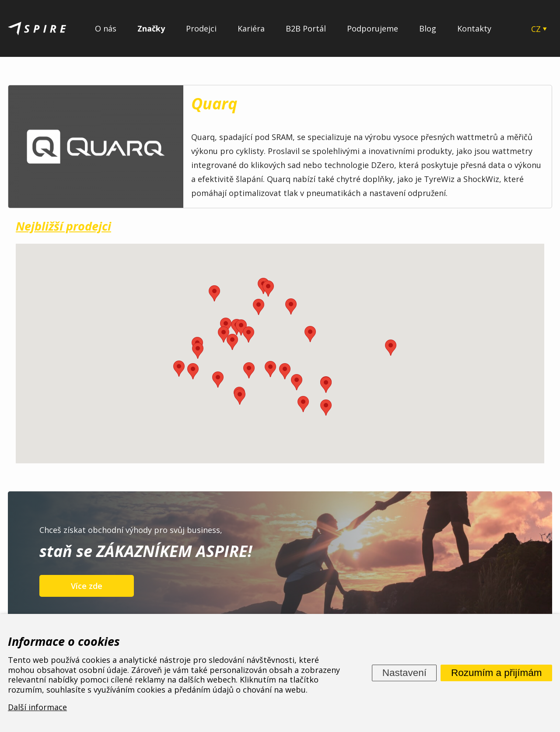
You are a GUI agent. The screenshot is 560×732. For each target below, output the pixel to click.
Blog (428, 28)
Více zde (87, 586)
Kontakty (474, 28)
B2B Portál (306, 28)
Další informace (37, 707)
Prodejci (201, 28)
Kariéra (251, 28)
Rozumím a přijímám (497, 673)
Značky (151, 28)
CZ (536, 29)
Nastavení (404, 673)
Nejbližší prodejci (63, 226)
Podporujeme (373, 28)
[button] (326, 385)
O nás (106, 28)
